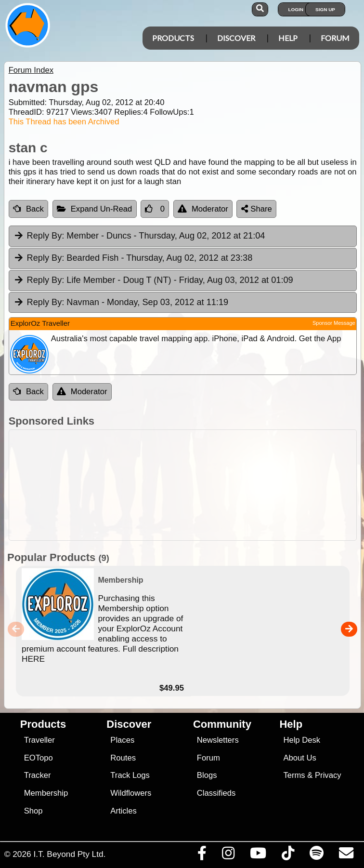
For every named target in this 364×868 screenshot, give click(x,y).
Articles (123, 811)
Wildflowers (131, 793)
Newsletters (218, 740)
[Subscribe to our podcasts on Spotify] (316, 855)
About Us (299, 758)
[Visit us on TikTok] (288, 855)
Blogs (207, 775)
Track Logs (130, 775)
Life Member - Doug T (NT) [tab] (153, 280)
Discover (236, 38)
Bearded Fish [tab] (133, 258)
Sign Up (325, 9)
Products (173, 38)
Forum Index (31, 70)
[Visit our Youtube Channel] (258, 855)
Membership (46, 793)
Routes (123, 758)
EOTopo (39, 758)
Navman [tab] (121, 303)
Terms (294, 775)
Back (28, 209)
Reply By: (46, 236)
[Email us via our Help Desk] (346, 855)
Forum (335, 38)
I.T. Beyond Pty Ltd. (69, 854)
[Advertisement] (187, 485)
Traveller (39, 740)
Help (288, 38)
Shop (33, 811)
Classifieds (216, 793)
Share (257, 209)
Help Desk (302, 740)
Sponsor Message (334, 323)
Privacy (328, 775)
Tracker (38, 775)
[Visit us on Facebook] (202, 855)
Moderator (203, 209)
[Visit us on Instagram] (228, 855)
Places (122, 740)
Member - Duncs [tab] (139, 236)
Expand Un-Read (95, 209)
